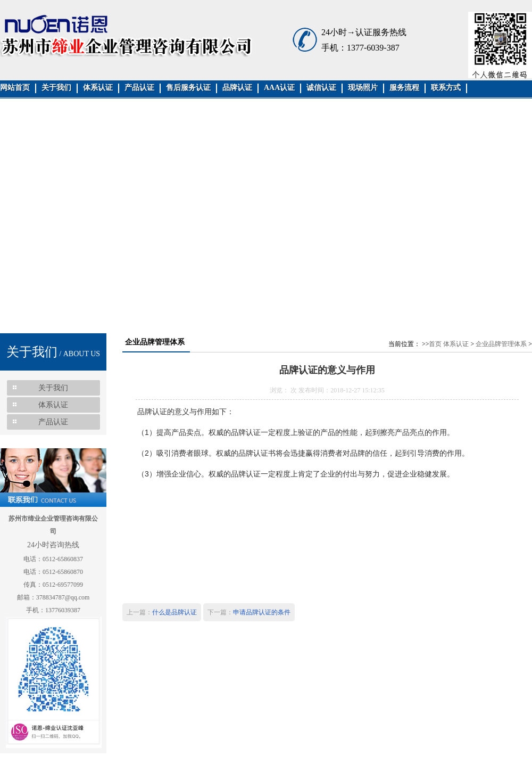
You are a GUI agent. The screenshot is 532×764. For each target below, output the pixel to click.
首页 (435, 344)
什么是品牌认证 (174, 612)
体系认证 (456, 344)
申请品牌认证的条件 (262, 612)
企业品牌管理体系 (501, 344)
